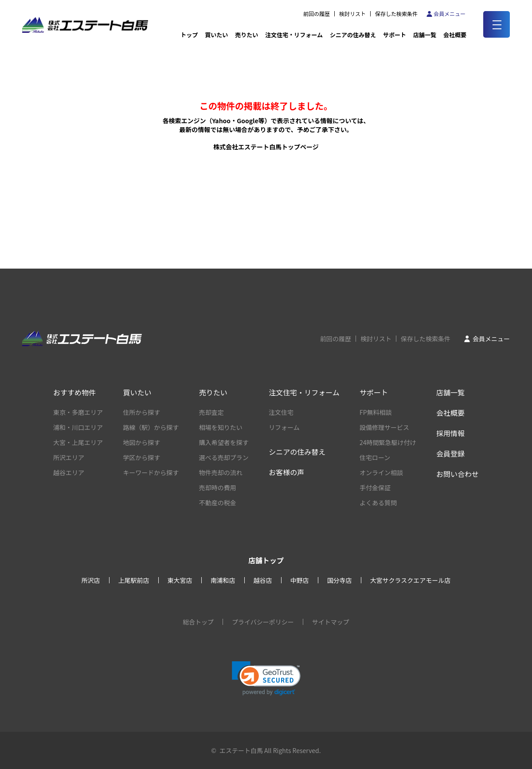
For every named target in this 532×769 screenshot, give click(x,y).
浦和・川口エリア (78, 427)
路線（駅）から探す (151, 427)
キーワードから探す (151, 472)
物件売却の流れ (221, 472)
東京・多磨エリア (78, 412)
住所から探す (141, 412)
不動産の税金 (218, 503)
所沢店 (91, 580)
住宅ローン (375, 457)
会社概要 (450, 413)
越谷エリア (69, 472)
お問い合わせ (458, 474)
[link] (266, 678)
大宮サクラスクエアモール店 (411, 580)
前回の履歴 (317, 14)
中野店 (300, 580)
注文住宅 (281, 412)
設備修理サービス (384, 427)
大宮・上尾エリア (78, 442)
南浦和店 (223, 580)
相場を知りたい (221, 427)
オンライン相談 (381, 472)
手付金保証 (375, 488)
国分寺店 (340, 580)
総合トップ (198, 622)
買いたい (216, 35)
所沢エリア (69, 457)
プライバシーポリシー (263, 622)
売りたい (246, 35)
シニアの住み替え (353, 35)
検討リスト (352, 14)
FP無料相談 (376, 412)
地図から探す (141, 442)
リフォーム (284, 427)
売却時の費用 (218, 488)
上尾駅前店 (134, 580)
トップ (189, 35)
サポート (395, 35)
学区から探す (141, 457)
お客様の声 (286, 472)
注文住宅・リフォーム (294, 35)
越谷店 (263, 580)
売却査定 (211, 412)
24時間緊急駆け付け (388, 442)
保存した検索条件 (396, 14)
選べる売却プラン (224, 457)
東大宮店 (180, 580)
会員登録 (450, 453)
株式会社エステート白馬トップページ (266, 147)
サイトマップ (331, 622)
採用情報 (450, 433)
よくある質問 (378, 503)
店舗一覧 (425, 35)
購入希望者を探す (224, 442)
